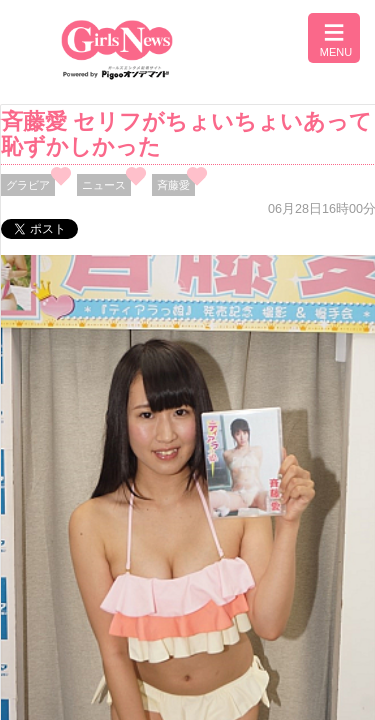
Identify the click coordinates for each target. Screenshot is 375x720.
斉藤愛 (173, 185)
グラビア (28, 185)
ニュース (104, 185)
